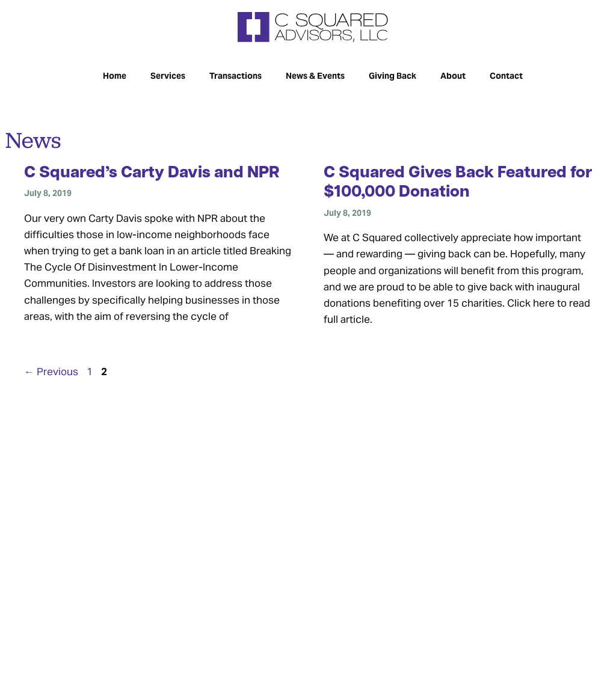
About (453, 75)
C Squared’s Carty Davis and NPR (152, 173)
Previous (51, 371)
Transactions (236, 75)
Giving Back (393, 75)
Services (168, 75)
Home (115, 75)
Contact (506, 75)
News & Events (315, 75)
